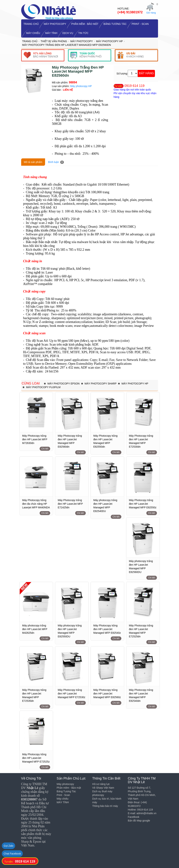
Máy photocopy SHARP (100, 384)
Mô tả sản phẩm (33, 162)
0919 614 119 (134, 86)
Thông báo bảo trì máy (105, 806)
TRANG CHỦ (31, 24)
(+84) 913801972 (130, 12)
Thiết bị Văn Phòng (54, 41)
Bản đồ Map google (139, 821)
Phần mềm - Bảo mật (85, 24)
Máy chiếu (33, 33)
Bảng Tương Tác (115, 24)
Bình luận (56, 162)
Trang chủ (30, 41)
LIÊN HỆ (68, 90)
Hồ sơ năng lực (101, 784)
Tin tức (83, 33)
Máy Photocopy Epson (63, 384)
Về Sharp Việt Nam (103, 788)
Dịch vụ (68, 33)
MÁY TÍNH (51, 33)
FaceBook (134, 817)
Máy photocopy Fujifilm (43, 387)
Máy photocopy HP (109, 41)
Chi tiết (45, 449)
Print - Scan (140, 24)
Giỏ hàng (151, 13)
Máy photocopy (55, 24)
